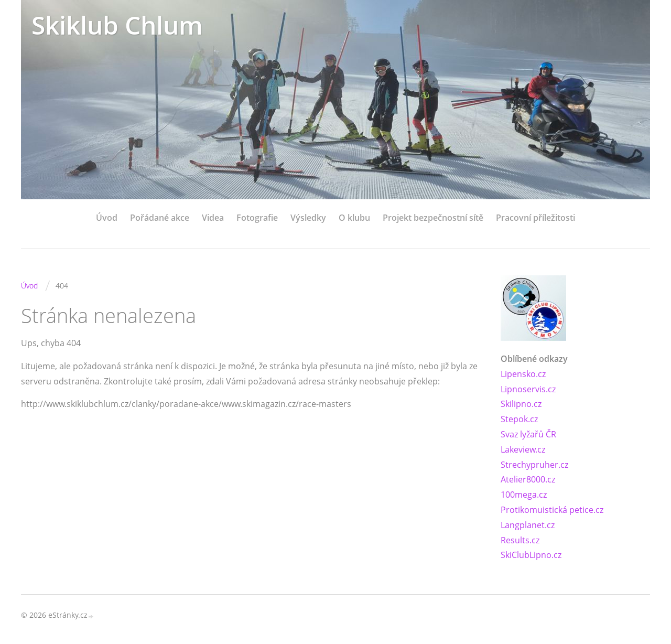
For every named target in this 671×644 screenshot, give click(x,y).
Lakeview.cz (523, 449)
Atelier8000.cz (528, 479)
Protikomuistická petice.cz (552, 510)
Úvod (107, 218)
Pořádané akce (160, 218)
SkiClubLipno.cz (531, 555)
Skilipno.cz (521, 404)
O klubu (354, 218)
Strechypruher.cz (534, 465)
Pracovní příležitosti (535, 218)
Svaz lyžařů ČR (528, 434)
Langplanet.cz (528, 525)
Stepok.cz (519, 419)
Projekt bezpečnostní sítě (433, 218)
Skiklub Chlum (117, 25)
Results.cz (520, 540)
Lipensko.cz (523, 374)
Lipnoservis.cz (528, 389)
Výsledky (308, 218)
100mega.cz (524, 495)
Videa (213, 218)
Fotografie (257, 218)
